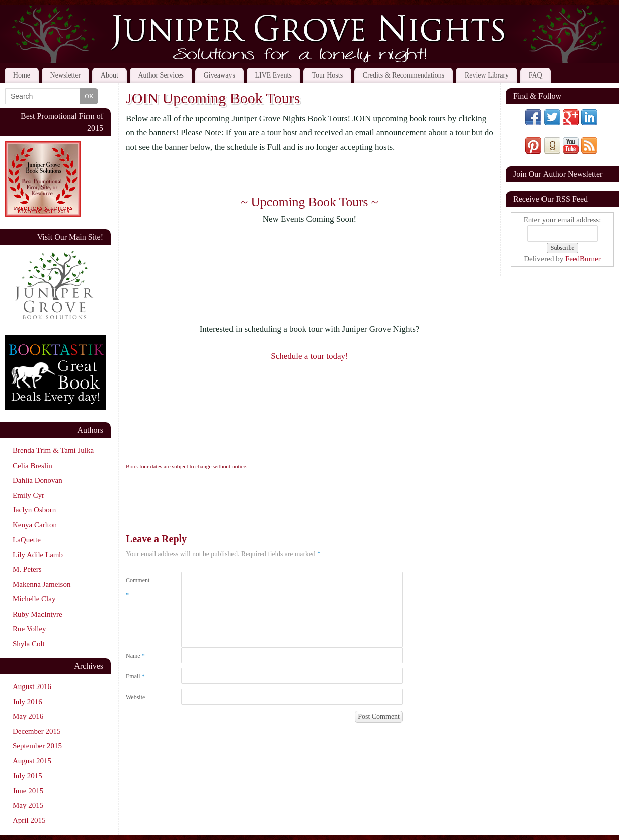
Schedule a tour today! (309, 356)
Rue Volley (29, 629)
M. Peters (27, 569)
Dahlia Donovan (37, 480)
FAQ (536, 75)
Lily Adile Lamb (38, 555)
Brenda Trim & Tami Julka (53, 450)
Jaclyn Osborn (34, 510)
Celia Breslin (32, 466)
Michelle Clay (34, 599)
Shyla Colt (29, 644)
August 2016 (32, 686)
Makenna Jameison (42, 584)
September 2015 (37, 746)
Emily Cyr (28, 495)
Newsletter (66, 75)
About (109, 75)
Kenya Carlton (35, 525)
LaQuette (27, 540)
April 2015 (29, 820)
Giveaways (219, 75)
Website (135, 697)
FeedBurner (583, 259)
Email (135, 676)
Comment (138, 588)
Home (22, 75)
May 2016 (28, 716)
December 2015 (36, 731)
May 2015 (28, 805)
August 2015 (32, 761)
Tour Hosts (328, 75)
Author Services (161, 75)
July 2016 (27, 702)
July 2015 (27, 776)
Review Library (487, 75)
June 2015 (28, 791)
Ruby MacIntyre (37, 614)
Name (135, 656)
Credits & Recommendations (404, 75)
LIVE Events (273, 75)
